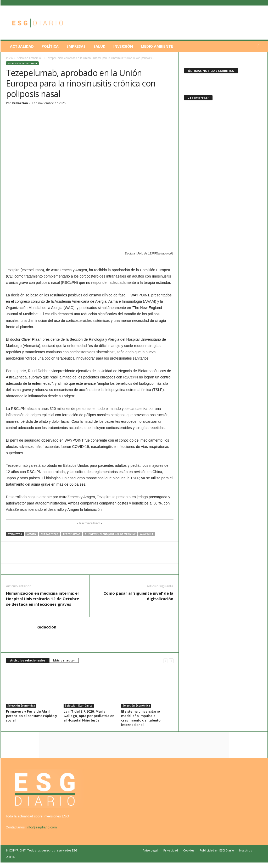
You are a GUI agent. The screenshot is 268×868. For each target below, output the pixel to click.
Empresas (76, 46)
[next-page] (171, 661)
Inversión (123, 46)
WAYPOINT (147, 534)
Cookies (189, 850)
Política (50, 46)
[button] (260, 46)
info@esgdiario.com (42, 827)
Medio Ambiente (157, 46)
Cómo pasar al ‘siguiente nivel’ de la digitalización (138, 596)
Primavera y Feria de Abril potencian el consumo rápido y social (32, 716)
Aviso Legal (150, 850)
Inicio (9, 58)
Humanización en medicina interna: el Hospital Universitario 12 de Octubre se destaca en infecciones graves (43, 599)
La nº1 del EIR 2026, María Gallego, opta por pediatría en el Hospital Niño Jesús (89, 716)
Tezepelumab (71, 534)
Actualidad (22, 46)
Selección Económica (29, 58)
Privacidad (171, 850)
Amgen (32, 534)
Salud (99, 46)
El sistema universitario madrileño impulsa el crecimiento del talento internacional (141, 718)
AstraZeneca (49, 534)
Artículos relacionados (28, 660)
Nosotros (245, 850)
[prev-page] (166, 661)
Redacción (20, 103)
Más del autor (64, 660)
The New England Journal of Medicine (110, 534)
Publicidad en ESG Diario (217, 850)
